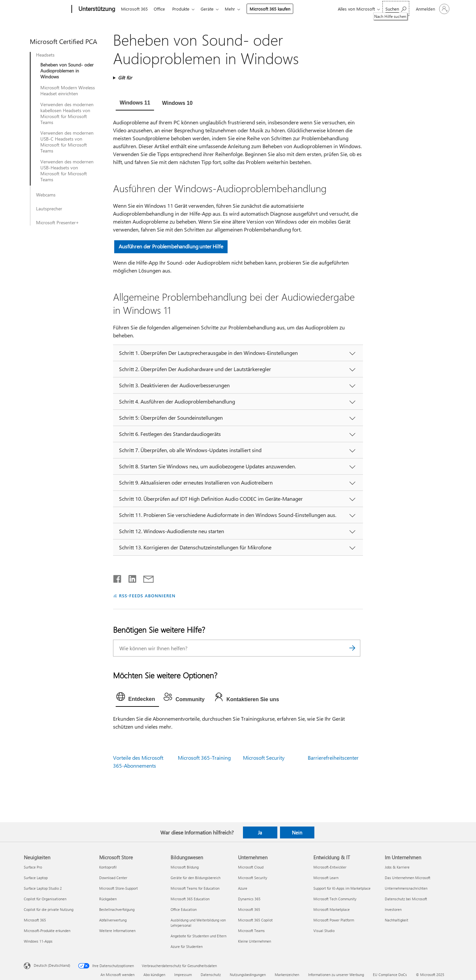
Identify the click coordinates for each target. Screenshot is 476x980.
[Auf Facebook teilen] (118, 577)
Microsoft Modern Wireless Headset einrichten (68, 91)
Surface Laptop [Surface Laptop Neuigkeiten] (36, 878)
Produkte (183, 9)
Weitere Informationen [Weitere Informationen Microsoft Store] (117, 931)
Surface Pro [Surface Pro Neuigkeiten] (33, 867)
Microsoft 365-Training (204, 758)
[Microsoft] (46, 9)
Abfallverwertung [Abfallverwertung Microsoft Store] (113, 920)
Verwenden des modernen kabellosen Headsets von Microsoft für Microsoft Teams (67, 113)
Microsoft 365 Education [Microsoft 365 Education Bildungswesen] (190, 899)
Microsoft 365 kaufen (275, 9)
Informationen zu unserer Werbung (336, 975)
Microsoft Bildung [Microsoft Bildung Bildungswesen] (185, 867)
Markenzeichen (287, 975)
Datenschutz (211, 975)
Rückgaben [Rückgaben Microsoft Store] (108, 899)
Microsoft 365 (134, 9)
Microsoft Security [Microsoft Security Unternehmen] (253, 878)
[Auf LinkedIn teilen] (130, 577)
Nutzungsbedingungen (248, 975)
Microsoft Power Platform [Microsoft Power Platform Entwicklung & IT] (334, 920)
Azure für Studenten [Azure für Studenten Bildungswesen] (187, 946)
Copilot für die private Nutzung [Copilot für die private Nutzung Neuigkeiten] (49, 909)
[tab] (135, 104)
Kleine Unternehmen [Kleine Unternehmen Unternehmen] (255, 941)
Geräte (211, 9)
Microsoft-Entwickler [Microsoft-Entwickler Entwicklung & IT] (330, 867)
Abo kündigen (154, 975)
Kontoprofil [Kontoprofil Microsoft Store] (108, 867)
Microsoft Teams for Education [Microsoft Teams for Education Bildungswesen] (195, 888)
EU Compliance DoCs (390, 975)
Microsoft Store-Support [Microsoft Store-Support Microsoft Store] (119, 888)
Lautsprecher (49, 209)
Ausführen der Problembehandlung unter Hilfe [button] (171, 246)
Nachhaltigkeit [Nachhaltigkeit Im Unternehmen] (397, 920)
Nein (297, 832)
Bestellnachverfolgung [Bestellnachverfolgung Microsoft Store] (117, 909)
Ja (260, 832)
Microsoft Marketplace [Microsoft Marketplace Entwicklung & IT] (332, 909)
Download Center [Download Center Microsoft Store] (113, 878)
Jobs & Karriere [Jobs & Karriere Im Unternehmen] (397, 867)
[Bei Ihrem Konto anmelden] (432, 9)
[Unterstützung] (96, 9)
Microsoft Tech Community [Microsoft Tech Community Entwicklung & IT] (335, 899)
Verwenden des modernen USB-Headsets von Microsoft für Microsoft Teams (67, 171)
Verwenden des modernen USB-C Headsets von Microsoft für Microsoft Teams (67, 142)
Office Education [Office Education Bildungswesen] (184, 909)
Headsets (45, 55)
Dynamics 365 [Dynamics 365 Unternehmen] (249, 899)
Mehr (235, 9)
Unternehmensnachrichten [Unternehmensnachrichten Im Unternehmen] (406, 888)
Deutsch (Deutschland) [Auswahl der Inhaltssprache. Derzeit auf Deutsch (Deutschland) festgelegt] (52, 965)
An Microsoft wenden (118, 975)
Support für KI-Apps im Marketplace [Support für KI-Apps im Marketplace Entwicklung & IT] (342, 888)
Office (161, 9)
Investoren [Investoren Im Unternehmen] (393, 909)
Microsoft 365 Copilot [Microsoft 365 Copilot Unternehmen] (255, 920)
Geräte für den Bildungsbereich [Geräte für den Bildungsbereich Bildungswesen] (196, 878)
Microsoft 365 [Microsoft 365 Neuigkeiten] (35, 920)
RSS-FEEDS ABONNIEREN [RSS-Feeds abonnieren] (147, 596)
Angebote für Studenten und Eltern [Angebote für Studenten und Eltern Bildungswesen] (198, 936)
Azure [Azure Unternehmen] (243, 888)
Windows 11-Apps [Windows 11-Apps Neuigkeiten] (38, 941)
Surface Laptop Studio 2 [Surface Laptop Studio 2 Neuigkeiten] (43, 888)
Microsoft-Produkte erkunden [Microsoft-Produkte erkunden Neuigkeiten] (47, 931)
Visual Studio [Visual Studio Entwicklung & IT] (324, 931)
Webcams (46, 195)
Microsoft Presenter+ (58, 223)
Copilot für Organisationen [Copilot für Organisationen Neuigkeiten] (45, 899)
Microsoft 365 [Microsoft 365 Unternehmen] (249, 909)
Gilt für (125, 78)
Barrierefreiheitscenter (333, 758)
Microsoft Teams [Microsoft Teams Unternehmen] (251, 931)
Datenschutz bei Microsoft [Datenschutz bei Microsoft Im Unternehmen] (406, 899)
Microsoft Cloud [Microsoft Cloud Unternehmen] (251, 867)
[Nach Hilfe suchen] (396, 8)
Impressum (183, 975)
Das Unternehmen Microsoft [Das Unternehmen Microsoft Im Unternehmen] (408, 878)
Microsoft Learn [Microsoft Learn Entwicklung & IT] (326, 878)
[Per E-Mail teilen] (145, 577)
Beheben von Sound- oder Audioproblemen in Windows (67, 71)
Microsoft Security (264, 758)
